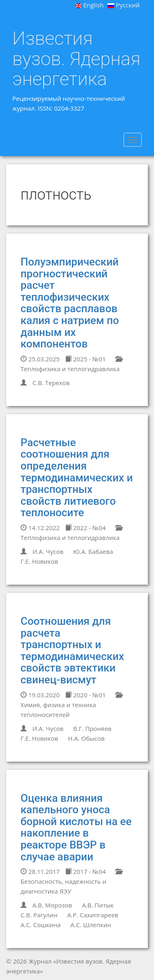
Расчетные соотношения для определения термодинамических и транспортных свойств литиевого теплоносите (77, 478)
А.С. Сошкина (41, 925)
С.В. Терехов (51, 383)
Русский (124, 5)
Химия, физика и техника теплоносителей (71, 705)
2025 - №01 (85, 359)
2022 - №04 (85, 528)
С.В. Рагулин (39, 915)
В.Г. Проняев (92, 728)
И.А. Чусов (48, 551)
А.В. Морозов (52, 905)
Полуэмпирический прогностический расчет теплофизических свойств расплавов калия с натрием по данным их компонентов (70, 303)
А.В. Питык (98, 905)
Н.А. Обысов (86, 738)
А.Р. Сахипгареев (93, 915)
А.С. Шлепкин (91, 925)
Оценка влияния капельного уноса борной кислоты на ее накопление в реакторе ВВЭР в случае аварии (76, 827)
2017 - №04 (85, 871)
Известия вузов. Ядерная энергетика (76, 59)
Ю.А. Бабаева (93, 551)
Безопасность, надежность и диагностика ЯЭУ (71, 882)
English (90, 5)
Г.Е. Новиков (39, 561)
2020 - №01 (85, 695)
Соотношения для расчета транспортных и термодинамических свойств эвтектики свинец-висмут (72, 650)
